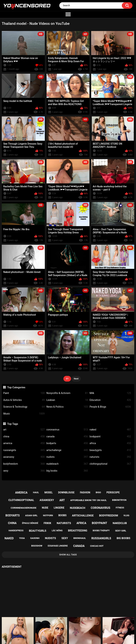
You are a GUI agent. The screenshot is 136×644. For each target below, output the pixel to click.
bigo (98, 492)
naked (110, 430)
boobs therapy (101, 531)
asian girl (31, 515)
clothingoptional (110, 464)
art (24, 430)
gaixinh (35, 538)
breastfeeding (78, 531)
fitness (120, 508)
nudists (67, 457)
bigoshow (37, 546)
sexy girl (121, 531)
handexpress (16, 531)
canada (67, 437)
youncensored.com (64, 638)
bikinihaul (80, 538)
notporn (48, 516)
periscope (113, 492)
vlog (126, 515)
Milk (110, 393)
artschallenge (67, 450)
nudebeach (67, 464)
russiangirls (24, 450)
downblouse (66, 492)
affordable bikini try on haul (89, 500)
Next (76, 379)
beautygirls (110, 450)
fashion (85, 492)
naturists (110, 457)
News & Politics (67, 407)
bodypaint (110, 437)
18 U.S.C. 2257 (84, 629)
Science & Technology (24, 407)
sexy (24, 471)
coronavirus (67, 430)
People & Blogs (110, 407)
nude (45, 508)
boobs (63, 515)
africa (110, 443)
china (24, 437)
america (24, 443)
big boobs (67, 471)
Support (64, 629)
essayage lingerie (58, 546)
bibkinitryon (119, 500)
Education (110, 400)
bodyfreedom (24, 464)
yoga (22, 538)
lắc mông (57, 531)
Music (24, 414)
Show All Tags (68, 555)
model (49, 492)
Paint (24, 393)
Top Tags (13, 424)
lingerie (59, 508)
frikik (48, 523)
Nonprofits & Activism (67, 393)
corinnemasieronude (23, 508)
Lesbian (67, 400)
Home (48, 629)
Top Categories (16, 387)
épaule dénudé (30, 523)
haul (36, 492)
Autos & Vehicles (24, 400)
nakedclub (120, 523)
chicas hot (97, 546)
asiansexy (24, 457)
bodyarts (67, 443)
